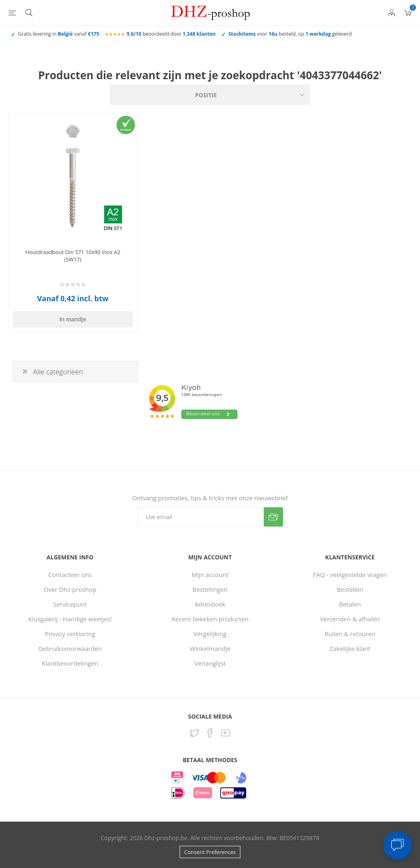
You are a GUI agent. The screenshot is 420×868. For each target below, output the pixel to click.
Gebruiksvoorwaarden (70, 648)
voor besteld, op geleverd (290, 34)
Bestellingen (210, 589)
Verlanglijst (210, 663)
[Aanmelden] (201, 517)
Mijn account (210, 575)
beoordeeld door (171, 34)
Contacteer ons (70, 575)
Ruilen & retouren (350, 634)
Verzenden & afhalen (350, 619)
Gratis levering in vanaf (59, 34)
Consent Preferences (210, 852)
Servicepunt (70, 604)
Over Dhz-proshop (70, 589)
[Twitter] (194, 733)
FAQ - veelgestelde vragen (350, 575)
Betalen (350, 604)
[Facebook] (210, 733)
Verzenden (273, 517)
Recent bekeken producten (210, 619)
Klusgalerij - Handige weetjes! (70, 619)
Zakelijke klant (350, 648)
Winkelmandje (210, 648)
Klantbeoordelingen (70, 663)
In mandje (73, 319)
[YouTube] (226, 733)
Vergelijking (210, 634)
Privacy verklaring (70, 634)
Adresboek (210, 604)
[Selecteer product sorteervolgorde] (210, 95)
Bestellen (350, 589)
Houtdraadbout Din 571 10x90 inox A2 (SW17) (73, 256)
